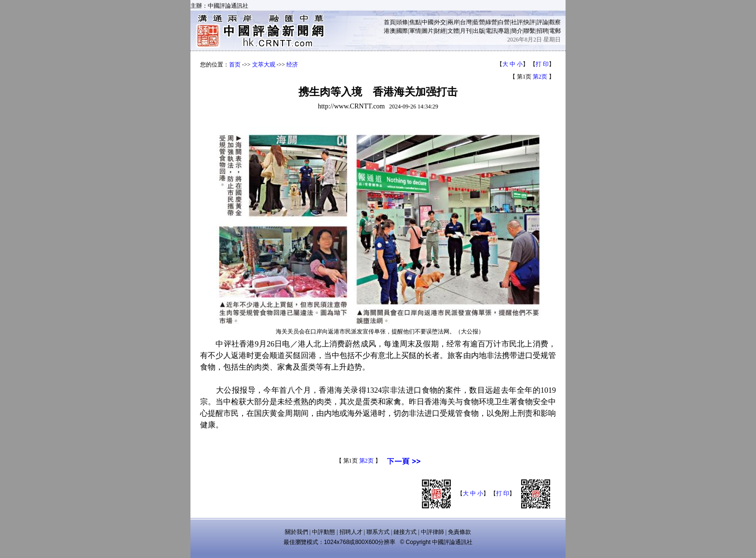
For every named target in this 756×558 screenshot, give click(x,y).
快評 (529, 22)
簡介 (517, 31)
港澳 (390, 31)
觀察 (555, 22)
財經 (440, 31)
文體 (453, 31)
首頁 (390, 22)
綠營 (491, 22)
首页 (235, 65)
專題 (504, 31)
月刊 (466, 31)
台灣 (466, 22)
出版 (479, 31)
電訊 (491, 31)
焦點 (415, 22)
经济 (292, 65)
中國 (428, 22)
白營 (504, 22)
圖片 (428, 31)
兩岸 (453, 22)
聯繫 (529, 31)
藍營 (479, 22)
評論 (542, 22)
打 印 (542, 64)
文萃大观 (264, 65)
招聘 (542, 31)
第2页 (540, 77)
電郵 (555, 31)
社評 (517, 22)
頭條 (402, 22)
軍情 (415, 31)
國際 (402, 31)
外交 (440, 22)
